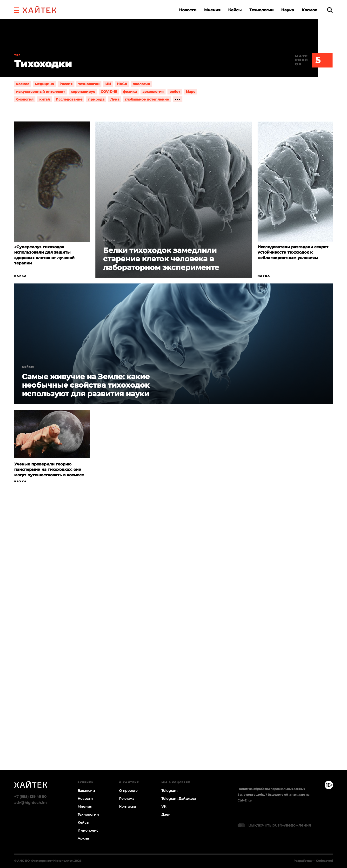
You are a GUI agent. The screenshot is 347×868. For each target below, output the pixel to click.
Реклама (127, 799)
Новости (188, 10)
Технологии (261, 10)
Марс (190, 92)
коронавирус (83, 92)
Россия (66, 84)
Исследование (69, 99)
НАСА (122, 84)
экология (141, 84)
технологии (89, 84)
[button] (16, 10)
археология (153, 92)
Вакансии (86, 791)
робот (175, 92)
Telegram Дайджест (179, 799)
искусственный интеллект (40, 92)
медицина (44, 84)
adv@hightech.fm (30, 803)
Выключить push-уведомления (280, 825)
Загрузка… (173, 646)
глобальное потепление (147, 99)
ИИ (108, 84)
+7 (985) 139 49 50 (30, 797)
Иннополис (88, 830)
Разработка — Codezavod (313, 861)
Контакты (127, 807)
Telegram (170, 791)
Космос (309, 10)
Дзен (166, 814)
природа (96, 99)
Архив (83, 838)
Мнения (212, 10)
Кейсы (235, 10)
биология (25, 99)
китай (45, 99)
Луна (115, 99)
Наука (288, 10)
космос (23, 84)
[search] (330, 10)
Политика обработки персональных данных (271, 789)
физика (130, 92)
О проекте (128, 791)
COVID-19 (109, 92)
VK (164, 807)
